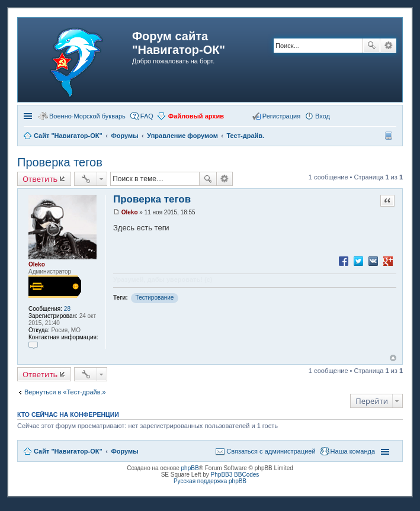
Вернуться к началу (393, 358)
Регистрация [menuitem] (281, 116)
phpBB (190, 468)
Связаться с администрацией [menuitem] (271, 451)
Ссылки (29, 116)
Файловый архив (196, 116)
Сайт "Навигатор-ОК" (68, 451)
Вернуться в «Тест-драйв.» (65, 392)
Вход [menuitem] (323, 116)
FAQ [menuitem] (147, 116)
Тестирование (155, 298)
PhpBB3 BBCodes (235, 475)
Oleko (37, 264)
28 (67, 309)
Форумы (124, 451)
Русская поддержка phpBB (210, 481)
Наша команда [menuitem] (353, 451)
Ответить (40, 179)
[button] (339, 115)
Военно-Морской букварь (87, 116)
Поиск (371, 46)
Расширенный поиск (388, 46)
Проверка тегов (60, 162)
